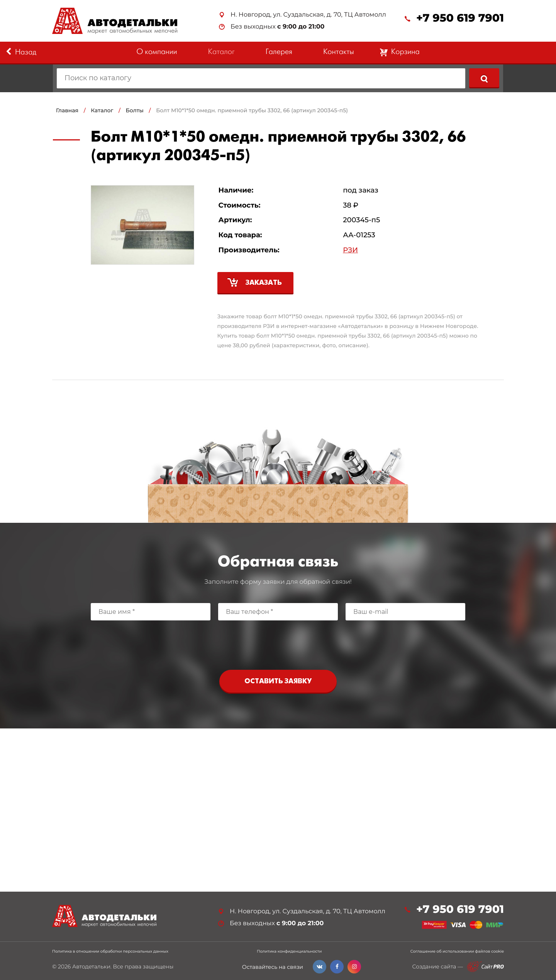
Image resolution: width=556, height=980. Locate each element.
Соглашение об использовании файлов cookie (457, 951)
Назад (21, 52)
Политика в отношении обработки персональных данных (110, 951)
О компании (157, 52)
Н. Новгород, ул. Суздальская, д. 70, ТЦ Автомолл (308, 15)
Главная (67, 110)
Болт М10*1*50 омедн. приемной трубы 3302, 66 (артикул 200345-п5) (252, 110)
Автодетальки (91, 966)
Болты (135, 110)
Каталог (221, 52)
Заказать (264, 283)
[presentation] (278, 643)
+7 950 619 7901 (460, 18)
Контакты (339, 52)
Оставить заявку (278, 682)
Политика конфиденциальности (289, 951)
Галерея (279, 52)
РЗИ (350, 250)
